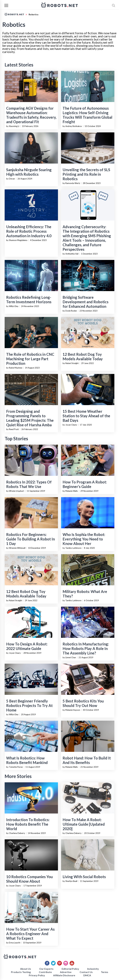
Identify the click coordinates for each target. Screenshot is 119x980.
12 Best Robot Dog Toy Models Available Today (83, 357)
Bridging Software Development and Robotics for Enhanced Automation (86, 302)
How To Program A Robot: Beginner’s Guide (85, 484)
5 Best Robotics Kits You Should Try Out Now (83, 703)
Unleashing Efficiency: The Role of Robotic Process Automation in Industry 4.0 (29, 231)
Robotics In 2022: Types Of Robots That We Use (29, 484)
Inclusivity (93, 969)
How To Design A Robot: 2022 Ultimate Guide (27, 646)
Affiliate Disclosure (64, 975)
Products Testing (21, 972)
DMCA (87, 975)
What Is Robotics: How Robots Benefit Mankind (27, 760)
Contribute (45, 972)
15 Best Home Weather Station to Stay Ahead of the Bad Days (86, 416)
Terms (105, 972)
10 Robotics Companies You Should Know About (30, 879)
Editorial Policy (70, 969)
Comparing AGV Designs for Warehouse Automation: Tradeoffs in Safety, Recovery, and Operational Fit (31, 115)
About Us (26, 969)
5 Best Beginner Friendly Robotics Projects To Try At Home (29, 705)
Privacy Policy (37, 975)
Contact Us (86, 972)
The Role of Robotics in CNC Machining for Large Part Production (30, 359)
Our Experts (46, 969)
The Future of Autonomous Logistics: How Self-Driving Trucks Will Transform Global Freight (87, 115)
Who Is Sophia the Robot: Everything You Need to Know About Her (84, 539)
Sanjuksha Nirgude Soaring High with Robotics (29, 172)
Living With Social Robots (84, 877)
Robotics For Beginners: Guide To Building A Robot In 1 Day (31, 539)
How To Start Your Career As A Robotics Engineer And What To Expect (30, 934)
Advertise (66, 972)
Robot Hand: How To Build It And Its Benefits (87, 760)
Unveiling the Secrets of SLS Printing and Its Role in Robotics (86, 174)
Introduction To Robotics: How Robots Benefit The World (28, 824)
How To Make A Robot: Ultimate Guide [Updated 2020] (84, 824)
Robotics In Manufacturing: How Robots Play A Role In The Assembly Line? (86, 648)
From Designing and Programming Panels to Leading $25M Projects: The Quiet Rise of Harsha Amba (30, 418)
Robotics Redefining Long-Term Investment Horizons (29, 300)
